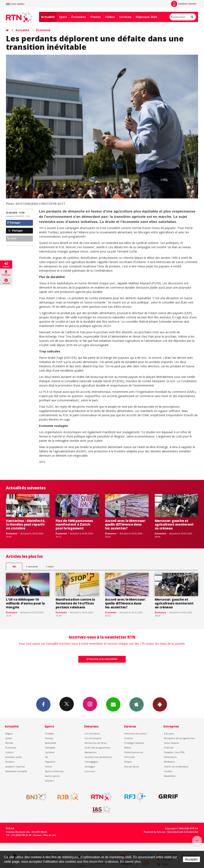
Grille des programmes (97, 748)
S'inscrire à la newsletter (102, 659)
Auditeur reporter (15, 767)
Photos (96, 17)
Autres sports (52, 776)
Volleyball (50, 748)
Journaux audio (14, 757)
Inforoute (129, 757)
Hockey (49, 738)
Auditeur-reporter (184, 4)
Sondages (90, 767)
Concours (90, 771)
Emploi (128, 762)
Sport (63, 17)
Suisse (9, 738)
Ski (47, 757)
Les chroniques (93, 738)
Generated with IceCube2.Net (183, 832)
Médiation (169, 762)
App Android (160, 704)
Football (49, 733)
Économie (43, 30)
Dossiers (10, 762)
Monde (9, 743)
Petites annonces (134, 752)
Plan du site (50, 835)
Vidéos (110, 17)
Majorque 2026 (146, 17)
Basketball (50, 743)
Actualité (48, 17)
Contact (168, 771)
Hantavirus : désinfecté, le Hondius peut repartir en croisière (26, 525)
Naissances (91, 752)
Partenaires (170, 757)
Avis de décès (132, 767)
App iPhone (137, 704)
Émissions (79, 17)
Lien (12, 238)
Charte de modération (176, 767)
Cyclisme (50, 752)
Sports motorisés (54, 771)
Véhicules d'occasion (136, 733)
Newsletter (170, 776)
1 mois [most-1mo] (50, 566)
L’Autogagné (91, 762)
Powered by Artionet (155, 832)
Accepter (191, 859)
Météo (128, 748)
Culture (9, 752)
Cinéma (128, 738)
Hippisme (50, 762)
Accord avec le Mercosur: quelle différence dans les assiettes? (125, 525)
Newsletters (113, 704)
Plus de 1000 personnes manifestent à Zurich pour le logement (74, 525)
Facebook (43, 704)
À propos (169, 733)
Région (9, 733)
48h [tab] (14, 566)
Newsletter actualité (16, 771)
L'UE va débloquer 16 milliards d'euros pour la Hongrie (25, 603)
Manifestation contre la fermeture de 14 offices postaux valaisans (75, 603)
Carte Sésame (171, 743)
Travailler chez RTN (174, 752)
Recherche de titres (96, 743)
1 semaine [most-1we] (32, 566)
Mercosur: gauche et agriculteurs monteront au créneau (174, 525)
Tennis (48, 767)
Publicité (169, 748)
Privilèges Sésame (134, 743)
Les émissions (92, 733)
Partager (14, 223)
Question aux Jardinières (98, 757)
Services (125, 17)
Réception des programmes (179, 738)
